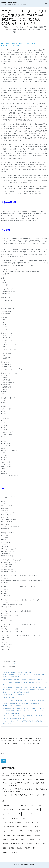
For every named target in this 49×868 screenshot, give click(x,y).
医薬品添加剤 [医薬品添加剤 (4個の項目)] (6, 835)
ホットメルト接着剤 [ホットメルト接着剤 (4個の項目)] (22, 827)
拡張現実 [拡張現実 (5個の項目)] (5, 839)
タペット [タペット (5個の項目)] (5, 818)
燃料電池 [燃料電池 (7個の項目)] (5, 844)
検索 (3, 753)
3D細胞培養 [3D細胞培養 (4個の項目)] (6, 805)
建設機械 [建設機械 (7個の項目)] (37, 835)
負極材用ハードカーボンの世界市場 (12, 706)
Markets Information (9, 2)
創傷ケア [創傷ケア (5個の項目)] (38, 831)
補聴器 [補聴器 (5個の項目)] (37, 844)
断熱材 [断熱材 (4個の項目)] (23, 839)
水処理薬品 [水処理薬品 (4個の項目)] (31, 839)
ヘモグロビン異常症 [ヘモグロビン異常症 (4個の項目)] (8, 827)
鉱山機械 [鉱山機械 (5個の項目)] (20, 848)
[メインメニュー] (46, 3)
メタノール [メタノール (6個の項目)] (14, 831)
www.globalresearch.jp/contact (10, 664)
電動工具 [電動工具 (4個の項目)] (27, 848)
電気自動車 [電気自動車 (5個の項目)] (6, 852)
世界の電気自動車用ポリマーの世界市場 (13, 695)
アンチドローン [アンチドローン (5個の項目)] (22, 805)
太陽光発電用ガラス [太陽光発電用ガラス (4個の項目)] (19, 835)
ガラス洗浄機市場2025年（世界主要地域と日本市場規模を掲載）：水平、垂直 (23, 680)
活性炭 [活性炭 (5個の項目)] (38, 839)
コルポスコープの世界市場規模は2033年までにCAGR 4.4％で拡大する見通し (23, 779)
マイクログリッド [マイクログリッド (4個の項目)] (36, 827)
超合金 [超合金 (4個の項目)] (43, 844)
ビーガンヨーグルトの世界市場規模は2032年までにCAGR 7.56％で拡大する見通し (24, 700)
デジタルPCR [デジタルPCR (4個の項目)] (14, 818)
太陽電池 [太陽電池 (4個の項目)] (30, 835)
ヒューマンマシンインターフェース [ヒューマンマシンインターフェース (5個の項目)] (13, 822)
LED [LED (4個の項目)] (13, 805)
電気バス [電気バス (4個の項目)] (35, 848)
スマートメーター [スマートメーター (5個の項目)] (40, 814)
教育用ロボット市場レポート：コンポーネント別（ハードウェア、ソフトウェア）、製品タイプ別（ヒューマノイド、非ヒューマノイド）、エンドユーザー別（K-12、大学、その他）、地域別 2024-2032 (25, 675)
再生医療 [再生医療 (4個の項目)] (30, 831)
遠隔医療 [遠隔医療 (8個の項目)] (12, 848)
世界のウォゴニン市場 (9, 698)
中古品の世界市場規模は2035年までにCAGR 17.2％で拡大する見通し (21, 703)
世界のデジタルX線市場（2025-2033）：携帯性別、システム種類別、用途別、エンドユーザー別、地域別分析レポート (24, 784)
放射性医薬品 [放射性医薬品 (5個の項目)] (14, 839)
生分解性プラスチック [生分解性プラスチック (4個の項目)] (17, 844)
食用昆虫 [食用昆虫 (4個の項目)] (14, 852)
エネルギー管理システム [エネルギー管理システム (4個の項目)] (22, 810)
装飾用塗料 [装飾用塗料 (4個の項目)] (29, 844)
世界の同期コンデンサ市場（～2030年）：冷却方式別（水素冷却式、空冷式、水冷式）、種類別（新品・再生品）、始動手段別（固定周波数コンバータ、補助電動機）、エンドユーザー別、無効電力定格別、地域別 (24, 690)
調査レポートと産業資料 (10, 43)
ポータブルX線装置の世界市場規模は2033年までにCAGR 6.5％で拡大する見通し (24, 795)
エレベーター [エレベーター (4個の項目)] (36, 810)
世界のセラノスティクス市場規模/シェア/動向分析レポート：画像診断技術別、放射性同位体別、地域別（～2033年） (24, 790)
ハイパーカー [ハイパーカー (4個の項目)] (25, 818)
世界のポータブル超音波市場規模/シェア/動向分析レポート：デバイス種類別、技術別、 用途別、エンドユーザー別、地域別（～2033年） (24, 775)
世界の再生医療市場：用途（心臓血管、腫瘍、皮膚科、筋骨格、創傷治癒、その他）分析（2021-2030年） (13, 741)
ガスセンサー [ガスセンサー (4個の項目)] (6, 814)
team (22, 43)
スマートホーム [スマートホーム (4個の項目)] (28, 814)
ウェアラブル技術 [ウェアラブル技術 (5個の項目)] (8, 810)
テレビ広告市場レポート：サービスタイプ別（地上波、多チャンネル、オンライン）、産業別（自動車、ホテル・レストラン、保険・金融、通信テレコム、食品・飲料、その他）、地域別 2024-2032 (25, 711)
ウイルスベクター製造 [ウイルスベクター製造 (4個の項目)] (35, 805)
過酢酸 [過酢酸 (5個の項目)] (5, 848)
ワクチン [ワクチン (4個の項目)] (22, 831)
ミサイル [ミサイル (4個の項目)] (5, 831)
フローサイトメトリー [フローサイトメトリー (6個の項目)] (32, 822)
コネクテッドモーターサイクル (12, 46)
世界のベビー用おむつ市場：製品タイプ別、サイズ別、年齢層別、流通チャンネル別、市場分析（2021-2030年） (36, 741)
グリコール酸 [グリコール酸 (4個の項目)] (17, 814)
